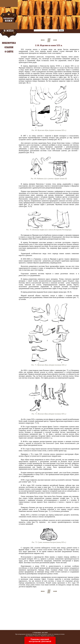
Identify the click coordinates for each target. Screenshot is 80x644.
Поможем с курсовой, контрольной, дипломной (40, 640)
